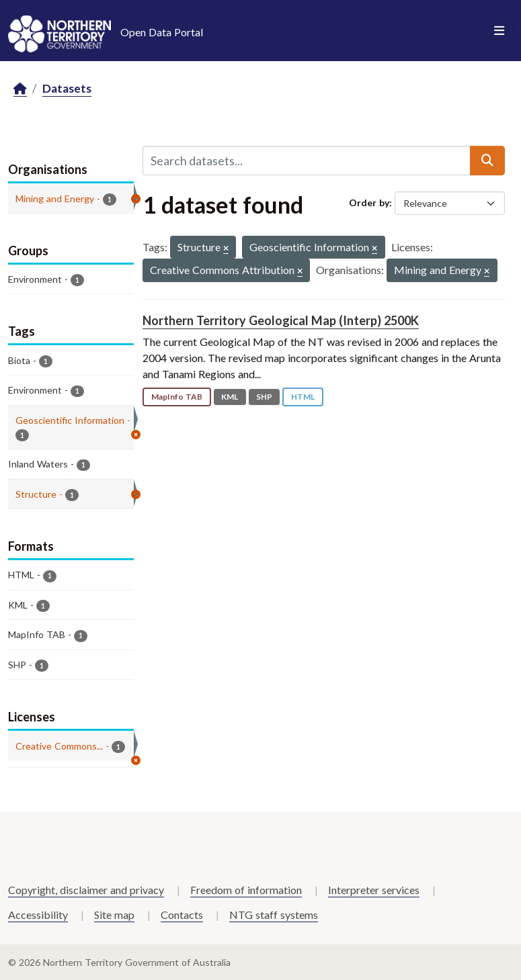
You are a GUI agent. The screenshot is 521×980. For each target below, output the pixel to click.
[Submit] (487, 161)
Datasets (67, 88)
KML (230, 397)
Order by (369, 203)
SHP (264, 397)
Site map (114, 915)
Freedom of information (246, 890)
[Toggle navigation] (499, 31)
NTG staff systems (274, 915)
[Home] (20, 89)
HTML (303, 397)
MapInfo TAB (177, 397)
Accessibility (38, 915)
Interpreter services (374, 890)
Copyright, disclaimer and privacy (86, 890)
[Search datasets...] (307, 161)
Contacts (182, 915)
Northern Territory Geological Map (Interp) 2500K (281, 320)
